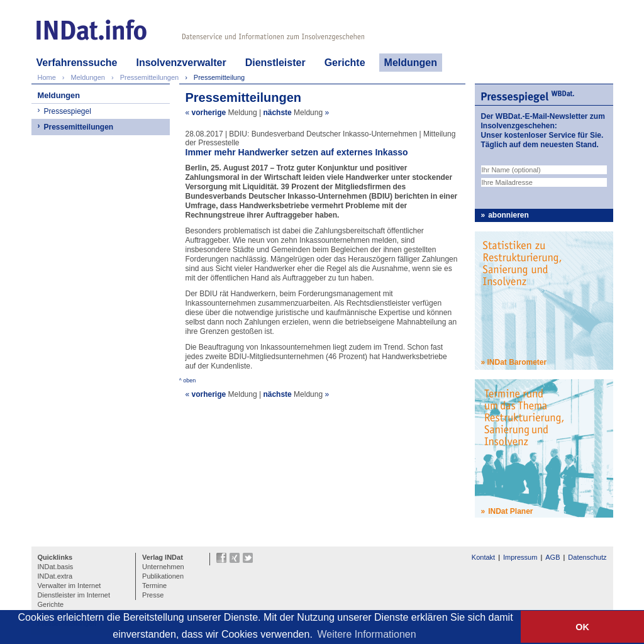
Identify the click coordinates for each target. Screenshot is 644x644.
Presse (153, 595)
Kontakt (483, 557)
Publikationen (163, 576)
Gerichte (345, 63)
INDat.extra (55, 576)
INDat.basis (56, 567)
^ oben (188, 380)
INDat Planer (510, 511)
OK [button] (582, 627)
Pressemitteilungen (79, 127)
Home (47, 77)
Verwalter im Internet (69, 586)
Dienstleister (275, 63)
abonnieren (508, 215)
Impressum (520, 557)
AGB (552, 557)
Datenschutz (587, 557)
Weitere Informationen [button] (367, 634)
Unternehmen (163, 567)
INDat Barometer (517, 362)
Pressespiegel (68, 111)
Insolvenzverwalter (181, 63)
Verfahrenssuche (77, 63)
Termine (154, 586)
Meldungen (411, 63)
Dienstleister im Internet (74, 595)
